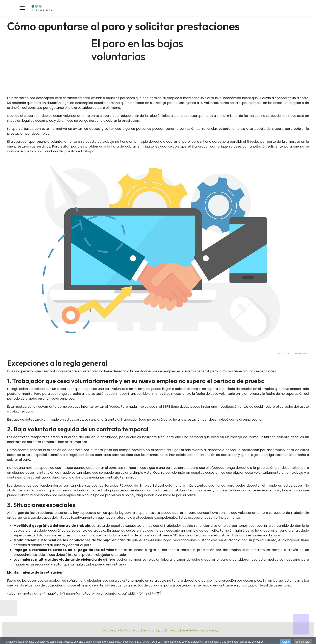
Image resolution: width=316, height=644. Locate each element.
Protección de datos (203, 630)
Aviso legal (110, 630)
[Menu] (22, 8)
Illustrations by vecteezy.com (294, 353)
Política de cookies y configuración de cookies (153, 630)
